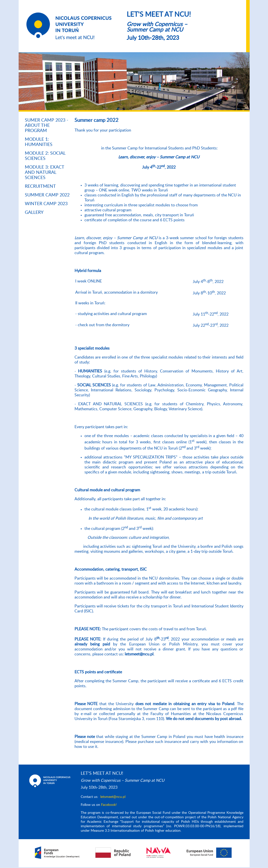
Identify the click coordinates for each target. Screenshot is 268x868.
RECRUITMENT (40, 186)
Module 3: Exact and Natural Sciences (44, 173)
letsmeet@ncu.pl (113, 797)
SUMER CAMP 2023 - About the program (47, 126)
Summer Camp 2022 (47, 195)
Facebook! (109, 805)
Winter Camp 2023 (46, 204)
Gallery (34, 213)
